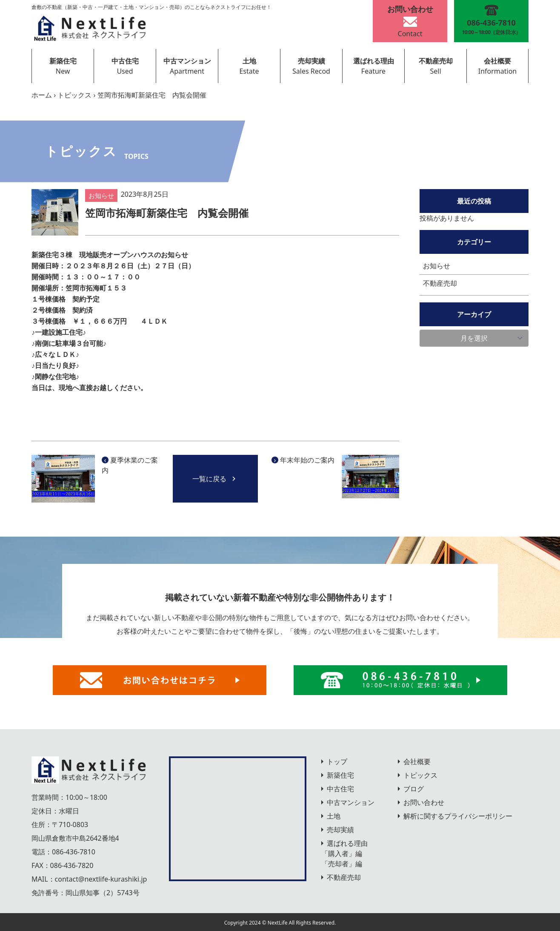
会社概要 (497, 61)
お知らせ (437, 266)
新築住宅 (63, 61)
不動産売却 (436, 61)
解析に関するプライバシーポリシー (458, 816)
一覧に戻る (215, 479)
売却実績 (311, 61)
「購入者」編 (342, 853)
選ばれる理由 (374, 61)
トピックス (74, 95)
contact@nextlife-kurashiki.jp (101, 879)
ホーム (42, 95)
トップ (337, 761)
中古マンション (187, 61)
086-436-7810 (74, 852)
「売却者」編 (342, 864)
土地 (249, 61)
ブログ (414, 789)
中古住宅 (125, 61)
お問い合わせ (424, 802)
